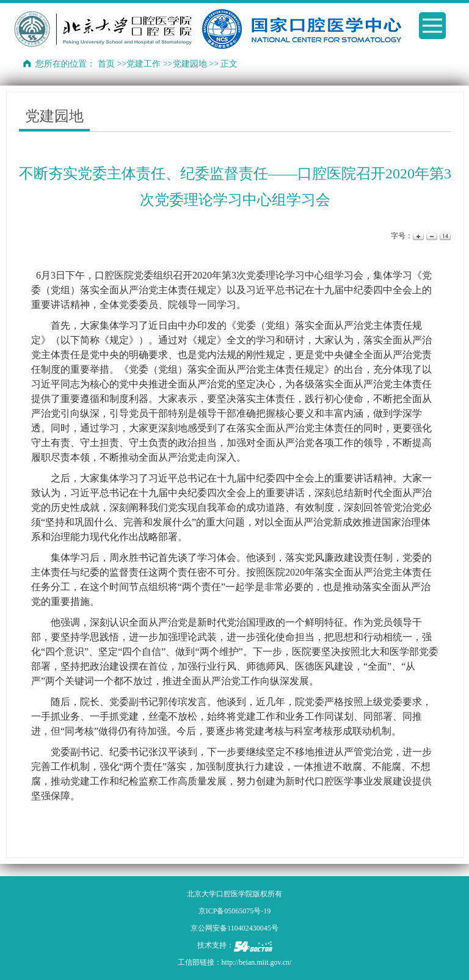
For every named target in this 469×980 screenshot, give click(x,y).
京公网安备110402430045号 (234, 928)
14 (444, 236)
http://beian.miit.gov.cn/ (257, 962)
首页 (106, 64)
